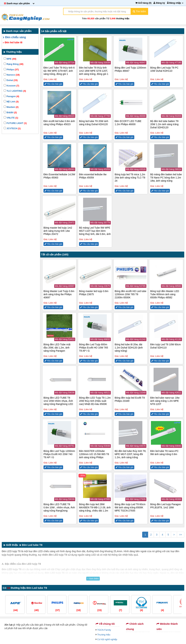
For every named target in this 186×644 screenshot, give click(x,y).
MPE (10, 59)
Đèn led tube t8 (13, 42)
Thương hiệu (104, 635)
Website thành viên (167, 626)
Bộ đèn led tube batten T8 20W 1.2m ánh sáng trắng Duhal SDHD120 (164, 124)
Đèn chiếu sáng (14, 37)
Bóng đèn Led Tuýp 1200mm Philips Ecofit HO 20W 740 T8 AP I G (59, 454)
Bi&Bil (10, 112)
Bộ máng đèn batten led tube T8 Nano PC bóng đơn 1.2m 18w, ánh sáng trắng (166, 178)
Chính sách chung (135, 626)
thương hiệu (123, 18)
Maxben (11, 107)
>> (181, 535)
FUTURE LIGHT (15, 123)
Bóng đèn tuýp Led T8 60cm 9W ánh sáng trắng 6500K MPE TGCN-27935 (130, 507)
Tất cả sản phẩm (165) (55, 254)
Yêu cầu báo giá (53, 84)
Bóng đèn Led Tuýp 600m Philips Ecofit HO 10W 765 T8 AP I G (94, 348)
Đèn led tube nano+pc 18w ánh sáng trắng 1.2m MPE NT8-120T (165, 401)
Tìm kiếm (139, 11)
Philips (11, 70)
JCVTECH (12, 128)
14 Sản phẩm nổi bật (54, 31)
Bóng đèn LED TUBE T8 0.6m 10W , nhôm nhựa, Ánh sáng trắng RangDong (59, 507)
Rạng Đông (13, 64)
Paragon (11, 96)
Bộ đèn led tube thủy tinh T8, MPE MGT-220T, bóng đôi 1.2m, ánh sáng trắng (130, 454)
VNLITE (11, 118)
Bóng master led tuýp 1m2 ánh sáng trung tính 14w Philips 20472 (58, 231)
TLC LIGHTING (15, 91)
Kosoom (11, 86)
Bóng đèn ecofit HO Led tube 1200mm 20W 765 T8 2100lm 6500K (131, 294)
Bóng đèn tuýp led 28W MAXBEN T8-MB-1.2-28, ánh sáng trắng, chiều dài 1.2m (95, 507)
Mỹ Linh (11, 102)
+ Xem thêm (93, 579)
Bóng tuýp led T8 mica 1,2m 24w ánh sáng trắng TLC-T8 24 (130, 178)
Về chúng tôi (105, 624)
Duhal (11, 80)
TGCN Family (104, 630)
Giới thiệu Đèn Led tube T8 (23, 545)
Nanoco (12, 75)
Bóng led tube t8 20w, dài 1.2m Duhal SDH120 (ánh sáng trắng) (129, 348)
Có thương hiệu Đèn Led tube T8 (25, 588)
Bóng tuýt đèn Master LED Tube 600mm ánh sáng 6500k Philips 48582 (165, 294)
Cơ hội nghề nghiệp (107, 639)
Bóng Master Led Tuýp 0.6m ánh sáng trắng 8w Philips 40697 (59, 294)
